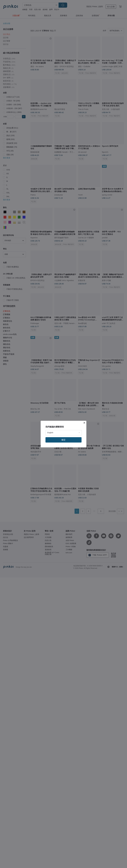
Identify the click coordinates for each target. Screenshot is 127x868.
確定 (63, 440)
